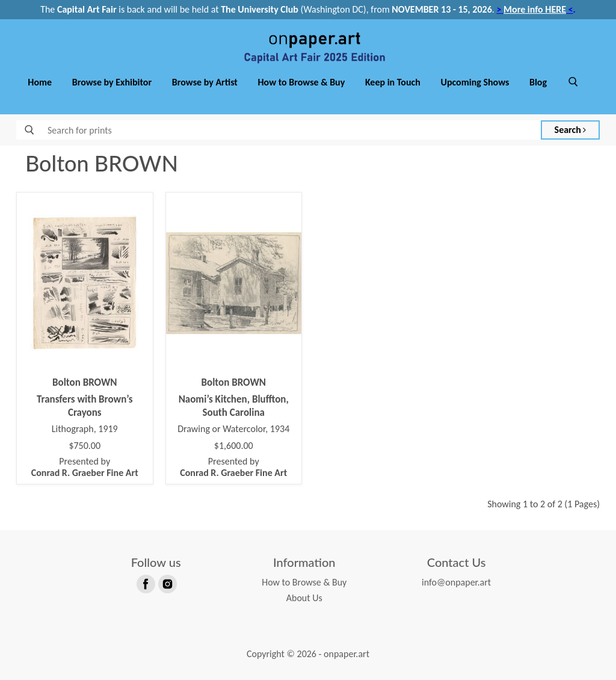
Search (571, 130)
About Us (304, 598)
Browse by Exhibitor (112, 82)
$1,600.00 (234, 446)
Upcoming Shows (475, 82)
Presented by (85, 467)
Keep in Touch (393, 82)
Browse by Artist (205, 82)
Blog (538, 82)
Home (40, 82)
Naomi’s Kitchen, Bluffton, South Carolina (234, 406)
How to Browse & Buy (302, 82)
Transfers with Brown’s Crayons (85, 406)
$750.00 (85, 446)
